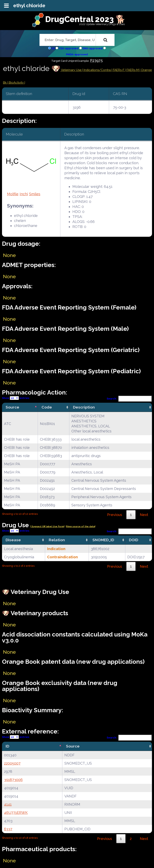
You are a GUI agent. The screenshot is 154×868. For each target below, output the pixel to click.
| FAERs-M (132, 70)
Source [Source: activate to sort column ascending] (73, 746)
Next (144, 515)
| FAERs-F (118, 70)
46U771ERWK (16, 813)
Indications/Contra (98, 70)
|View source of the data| (81, 527)
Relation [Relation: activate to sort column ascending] (57, 540)
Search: (129, 399)
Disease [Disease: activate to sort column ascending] (13, 540)
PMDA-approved (77, 54)
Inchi (24, 194)
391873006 (13, 780)
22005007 (12, 763)
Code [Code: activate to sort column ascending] (47, 407)
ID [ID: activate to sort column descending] (7, 746)
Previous (115, 515)
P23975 (96, 60)
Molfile (13, 194)
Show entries (16, 398)
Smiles (35, 194)
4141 (8, 804)
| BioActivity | (16, 83)
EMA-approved (92, 48)
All (53, 48)
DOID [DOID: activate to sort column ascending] (134, 540)
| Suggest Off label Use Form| (47, 527)
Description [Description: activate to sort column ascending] (84, 407)
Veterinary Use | (72, 70)
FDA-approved (69, 48)
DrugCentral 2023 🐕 (85, 19)
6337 (8, 829)
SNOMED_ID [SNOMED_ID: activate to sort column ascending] (103, 540)
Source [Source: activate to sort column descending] (12, 407)
